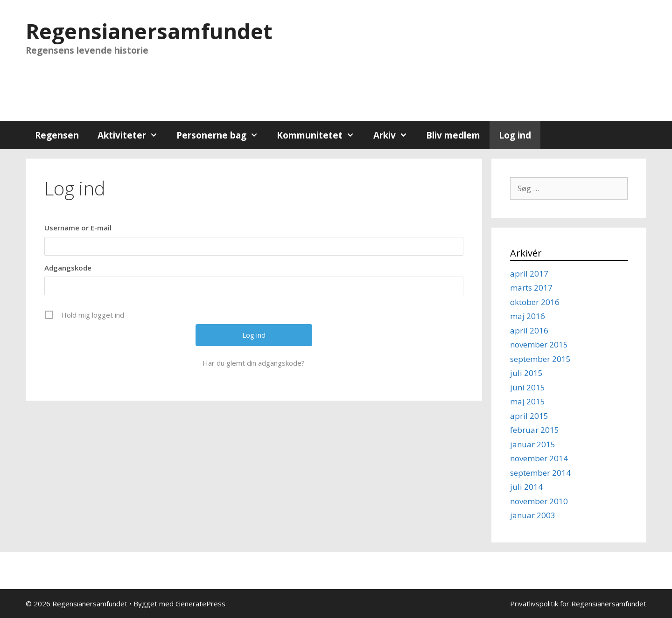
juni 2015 (528, 387)
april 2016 (529, 330)
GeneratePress (200, 604)
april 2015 (529, 416)
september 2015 (540, 359)
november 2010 (539, 501)
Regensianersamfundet (149, 31)
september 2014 (540, 473)
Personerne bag (222, 135)
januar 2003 (533, 515)
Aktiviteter (132, 135)
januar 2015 (533, 444)
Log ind (515, 135)
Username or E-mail (78, 228)
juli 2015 (526, 373)
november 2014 (539, 458)
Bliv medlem (453, 135)
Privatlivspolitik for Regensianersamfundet (578, 604)
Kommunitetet (320, 135)
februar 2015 (535, 430)
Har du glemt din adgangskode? (254, 363)
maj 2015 (528, 401)
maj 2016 (528, 316)
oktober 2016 (535, 302)
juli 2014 (526, 487)
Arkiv (395, 135)
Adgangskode (68, 268)
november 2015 (539, 344)
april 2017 (529, 274)
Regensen (57, 135)
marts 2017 (531, 288)
